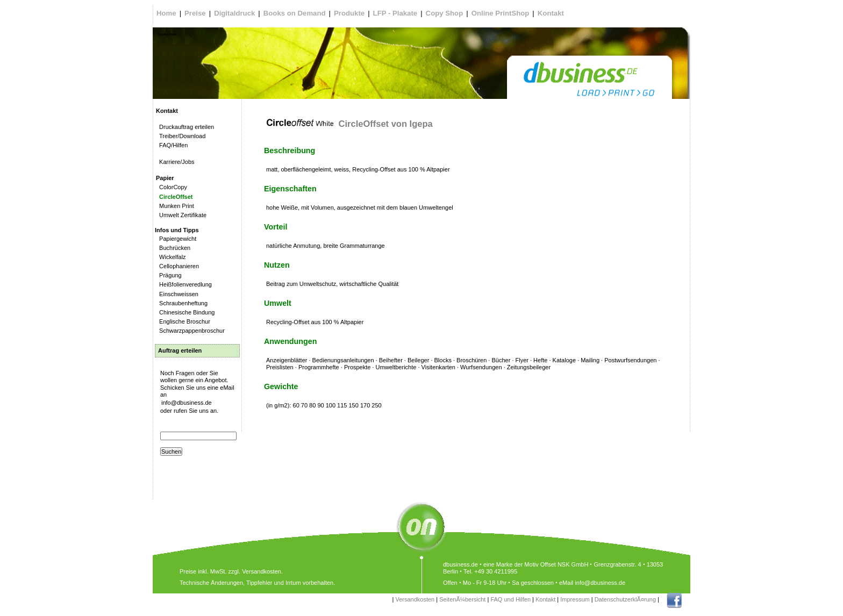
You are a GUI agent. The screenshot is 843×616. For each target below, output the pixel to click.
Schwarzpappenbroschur (190, 331)
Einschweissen (177, 294)
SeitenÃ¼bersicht (462, 599)
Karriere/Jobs (175, 162)
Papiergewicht (176, 239)
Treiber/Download (181, 136)
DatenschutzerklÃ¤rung (625, 599)
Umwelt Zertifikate (181, 215)
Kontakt (545, 599)
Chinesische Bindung (185, 312)
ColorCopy (172, 187)
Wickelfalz (171, 257)
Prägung (169, 275)
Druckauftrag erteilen (185, 127)
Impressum (575, 599)
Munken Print (175, 206)
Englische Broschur (183, 321)
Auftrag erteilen (180, 350)
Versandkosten (415, 599)
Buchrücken (173, 248)
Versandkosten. (262, 571)
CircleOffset (174, 197)
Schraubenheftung (182, 303)
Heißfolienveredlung (184, 284)
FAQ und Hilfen (510, 599)
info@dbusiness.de (187, 403)
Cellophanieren (177, 266)
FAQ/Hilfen (172, 145)
